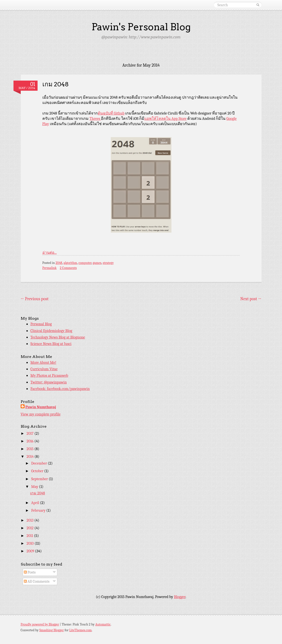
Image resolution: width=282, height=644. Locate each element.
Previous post (35, 299)
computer (85, 263)
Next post (251, 299)
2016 (30, 441)
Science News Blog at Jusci (51, 344)
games (97, 263)
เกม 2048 (56, 84)
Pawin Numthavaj (41, 407)
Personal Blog (41, 324)
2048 (59, 263)
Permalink (50, 268)
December (39, 463)
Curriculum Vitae (44, 369)
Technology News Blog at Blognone (58, 337)
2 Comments (68, 268)
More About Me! (43, 363)
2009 (31, 551)
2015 (30, 449)
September (40, 479)
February (39, 510)
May (35, 487)
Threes (95, 119)
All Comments (37, 581)
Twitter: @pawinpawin (49, 382)
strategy (108, 263)
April (36, 503)
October (38, 471)
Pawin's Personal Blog (141, 27)
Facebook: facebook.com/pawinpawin (60, 389)
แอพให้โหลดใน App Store (165, 119)
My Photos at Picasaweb (49, 376)
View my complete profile (41, 414)
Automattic (103, 624)
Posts (30, 572)
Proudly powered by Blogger (40, 624)
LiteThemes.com (81, 630)
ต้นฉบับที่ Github (111, 113)
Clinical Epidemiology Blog (51, 331)
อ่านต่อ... (50, 253)
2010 (30, 543)
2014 (30, 457)
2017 (30, 434)
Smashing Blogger (52, 630)
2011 (30, 536)
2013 (30, 520)
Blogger (180, 597)
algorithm (70, 263)
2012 (30, 528)
